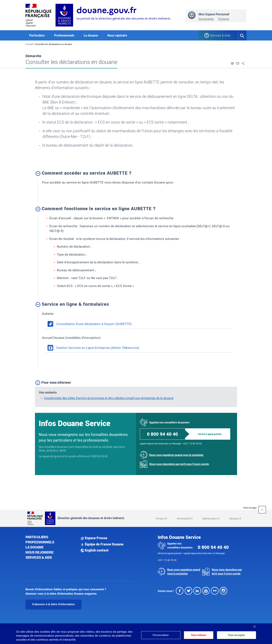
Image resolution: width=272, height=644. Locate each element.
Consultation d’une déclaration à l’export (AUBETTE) (90, 324)
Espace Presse (94, 538)
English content (95, 550)
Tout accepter (236, 635)
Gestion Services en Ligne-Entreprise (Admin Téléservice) (93, 348)
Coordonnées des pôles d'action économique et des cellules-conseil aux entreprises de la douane (109, 398)
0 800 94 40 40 (162, 434)
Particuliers (37, 537)
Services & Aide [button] (220, 35)
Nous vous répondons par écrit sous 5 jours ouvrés (179, 464)
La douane (34, 547)
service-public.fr (185, 518)
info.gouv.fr (161, 518)
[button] (232, 63)
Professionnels (40, 542)
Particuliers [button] (37, 35)
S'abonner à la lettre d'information (53, 604)
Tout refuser (199, 635)
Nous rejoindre (117, 35)
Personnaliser (161, 635)
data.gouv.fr (235, 518)
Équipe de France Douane (102, 544)
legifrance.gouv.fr (211, 518)
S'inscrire (224, 19)
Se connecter (206, 19)
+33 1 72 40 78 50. (192, 443)
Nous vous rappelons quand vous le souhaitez (176, 455)
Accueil (29, 44)
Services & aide (39, 557)
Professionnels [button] (64, 35)
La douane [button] (91, 35)
